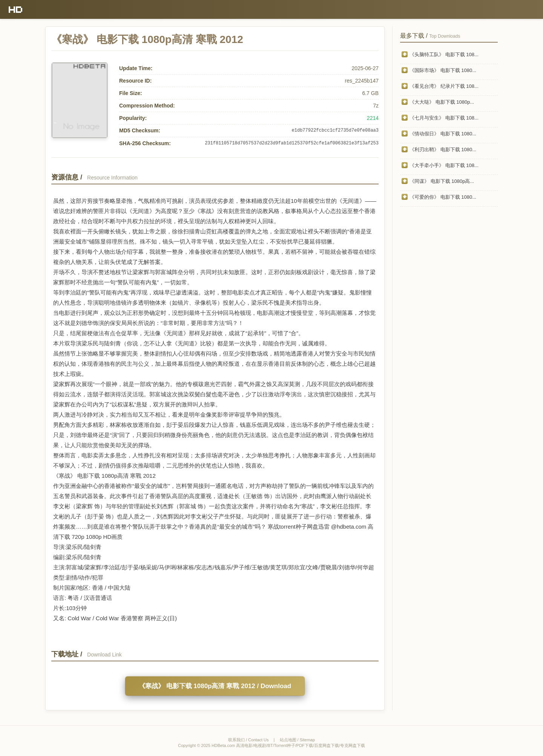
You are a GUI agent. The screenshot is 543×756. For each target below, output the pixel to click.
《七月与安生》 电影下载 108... (444, 118)
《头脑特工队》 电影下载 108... (444, 54)
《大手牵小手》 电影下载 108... (444, 165)
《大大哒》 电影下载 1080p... (442, 102)
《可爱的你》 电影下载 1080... (443, 197)
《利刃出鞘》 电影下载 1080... (443, 150)
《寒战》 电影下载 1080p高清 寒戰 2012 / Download (215, 686)
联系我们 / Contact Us (248, 740)
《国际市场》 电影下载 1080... (443, 70)
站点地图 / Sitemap (298, 740)
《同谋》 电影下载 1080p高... (442, 181)
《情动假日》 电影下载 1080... (443, 134)
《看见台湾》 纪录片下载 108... (444, 86)
